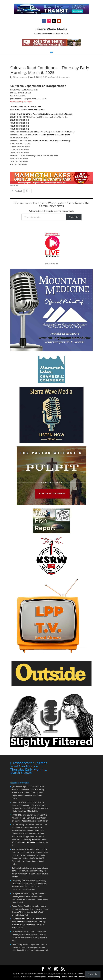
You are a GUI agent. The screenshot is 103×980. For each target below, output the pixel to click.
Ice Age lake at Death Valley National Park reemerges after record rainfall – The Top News (29, 922)
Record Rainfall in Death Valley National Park (30, 950)
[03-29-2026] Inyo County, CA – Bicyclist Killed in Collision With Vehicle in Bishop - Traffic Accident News (29, 789)
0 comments (65, 77)
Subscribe (74, 217)
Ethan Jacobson (20, 77)
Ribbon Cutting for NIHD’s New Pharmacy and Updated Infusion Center (30, 874)
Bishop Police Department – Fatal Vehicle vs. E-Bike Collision (28, 795)
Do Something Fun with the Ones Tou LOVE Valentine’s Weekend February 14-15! (30, 843)
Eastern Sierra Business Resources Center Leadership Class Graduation (29, 887)
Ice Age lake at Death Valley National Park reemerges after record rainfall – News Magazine (29, 896)
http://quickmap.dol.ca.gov (21, 102)
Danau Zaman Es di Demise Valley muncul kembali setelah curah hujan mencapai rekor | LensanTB (30, 909)
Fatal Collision (42, 821)
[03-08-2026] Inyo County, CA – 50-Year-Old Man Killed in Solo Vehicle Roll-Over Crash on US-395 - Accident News (29, 818)
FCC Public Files (51, 264)
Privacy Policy (54, 977)
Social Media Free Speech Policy (76, 977)
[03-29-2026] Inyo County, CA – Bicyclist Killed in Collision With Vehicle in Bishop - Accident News (29, 805)
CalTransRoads (50, 77)
